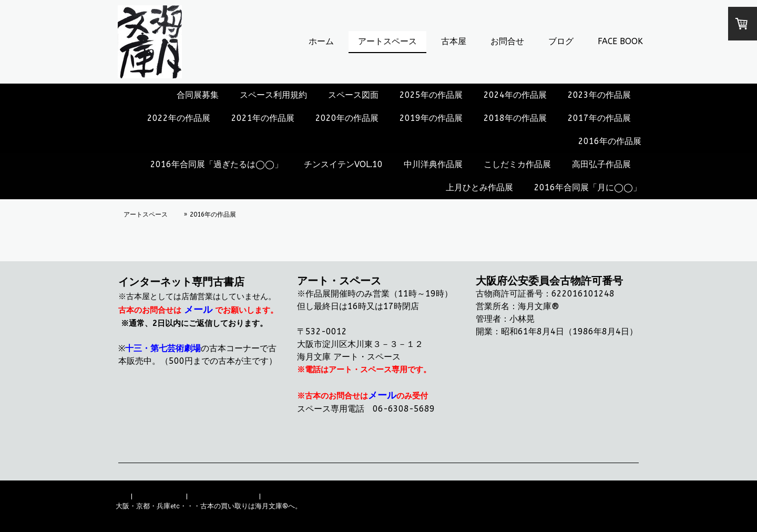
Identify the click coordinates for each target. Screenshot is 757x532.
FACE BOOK (620, 41)
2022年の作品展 (179, 118)
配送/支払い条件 (159, 496)
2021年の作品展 (263, 118)
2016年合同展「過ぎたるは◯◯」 (217, 164)
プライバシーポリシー (223, 496)
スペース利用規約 (273, 95)
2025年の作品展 (431, 95)
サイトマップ (283, 496)
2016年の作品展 (610, 141)
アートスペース (387, 41)
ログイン (628, 516)
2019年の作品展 (431, 118)
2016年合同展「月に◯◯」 (588, 187)
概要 (122, 496)
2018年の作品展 (515, 118)
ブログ (561, 41)
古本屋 (454, 41)
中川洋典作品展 (433, 164)
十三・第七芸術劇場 (163, 348)
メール (198, 310)
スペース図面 (353, 95)
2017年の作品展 (599, 118)
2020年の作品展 (347, 118)
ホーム (321, 41)
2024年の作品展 (515, 95)
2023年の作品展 (599, 95)
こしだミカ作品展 (517, 164)
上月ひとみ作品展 (479, 187)
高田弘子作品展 (601, 164)
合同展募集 (198, 95)
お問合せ (507, 41)
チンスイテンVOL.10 (343, 164)
